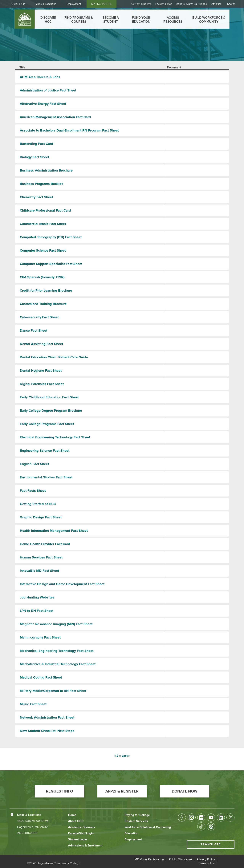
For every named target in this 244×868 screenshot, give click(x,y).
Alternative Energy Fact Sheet (43, 104)
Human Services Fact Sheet (41, 557)
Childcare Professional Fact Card (45, 210)
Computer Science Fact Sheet (43, 250)
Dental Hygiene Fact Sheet (41, 371)
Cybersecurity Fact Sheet (39, 317)
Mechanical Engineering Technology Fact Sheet (57, 651)
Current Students (141, 4)
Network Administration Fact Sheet (47, 717)
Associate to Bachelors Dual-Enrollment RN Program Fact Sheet (69, 130)
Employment (74, 4)
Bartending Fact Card (37, 144)
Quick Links (18, 4)
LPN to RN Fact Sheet (37, 611)
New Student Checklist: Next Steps (47, 731)
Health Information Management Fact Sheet (54, 531)
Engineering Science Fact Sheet (45, 451)
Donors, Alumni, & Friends (191, 4)
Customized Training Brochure (43, 304)
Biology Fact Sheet (35, 157)
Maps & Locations (46, 4)
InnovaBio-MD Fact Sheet (39, 571)
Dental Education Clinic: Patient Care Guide (54, 357)
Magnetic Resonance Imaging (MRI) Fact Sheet (56, 624)
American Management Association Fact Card (55, 117)
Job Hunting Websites (37, 597)
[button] (59, 791)
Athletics (216, 4)
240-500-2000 (27, 833)
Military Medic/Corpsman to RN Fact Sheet (53, 691)
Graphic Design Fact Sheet (41, 517)
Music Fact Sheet (33, 704)
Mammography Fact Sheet (40, 637)
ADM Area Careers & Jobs (40, 77)
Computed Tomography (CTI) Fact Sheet (51, 237)
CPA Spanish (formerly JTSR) (42, 277)
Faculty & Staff (164, 4)
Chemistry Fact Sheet (36, 197)
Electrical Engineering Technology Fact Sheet (55, 437)
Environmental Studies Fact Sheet (46, 477)
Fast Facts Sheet (33, 491)
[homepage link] (25, 19)
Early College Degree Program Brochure (51, 411)
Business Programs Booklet (41, 184)
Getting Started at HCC (38, 504)
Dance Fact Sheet (34, 331)
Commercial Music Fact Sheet (43, 224)
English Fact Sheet (34, 464)
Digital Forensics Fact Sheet (42, 384)
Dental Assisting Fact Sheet (41, 344)
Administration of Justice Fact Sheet (48, 90)
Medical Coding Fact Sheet (41, 677)
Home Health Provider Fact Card (45, 544)
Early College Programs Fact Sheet (47, 424)
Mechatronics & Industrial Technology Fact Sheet (58, 664)
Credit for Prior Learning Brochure (46, 290)
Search (231, 4)
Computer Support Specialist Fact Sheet (51, 264)
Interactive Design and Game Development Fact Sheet (62, 584)
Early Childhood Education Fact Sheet (49, 397)
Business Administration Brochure (46, 170)
